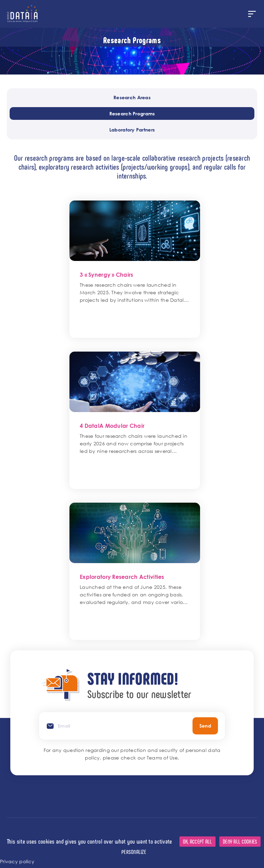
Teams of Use (162, 758)
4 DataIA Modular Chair (112, 426)
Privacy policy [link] (17, 861)
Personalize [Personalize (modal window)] (134, 852)
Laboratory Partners (132, 130)
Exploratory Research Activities (122, 577)
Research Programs (132, 113)
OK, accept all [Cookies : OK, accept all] (197, 841)
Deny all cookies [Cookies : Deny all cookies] (240, 841)
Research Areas (132, 97)
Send (205, 726)
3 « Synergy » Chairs (107, 275)
